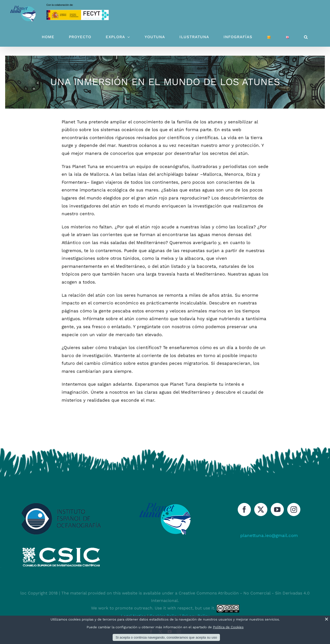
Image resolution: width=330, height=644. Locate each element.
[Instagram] (294, 510)
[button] (306, 37)
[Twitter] (261, 510)
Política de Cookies (228, 627)
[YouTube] (277, 510)
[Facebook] (244, 510)
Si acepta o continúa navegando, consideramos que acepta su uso (166, 637)
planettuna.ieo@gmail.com (269, 535)
